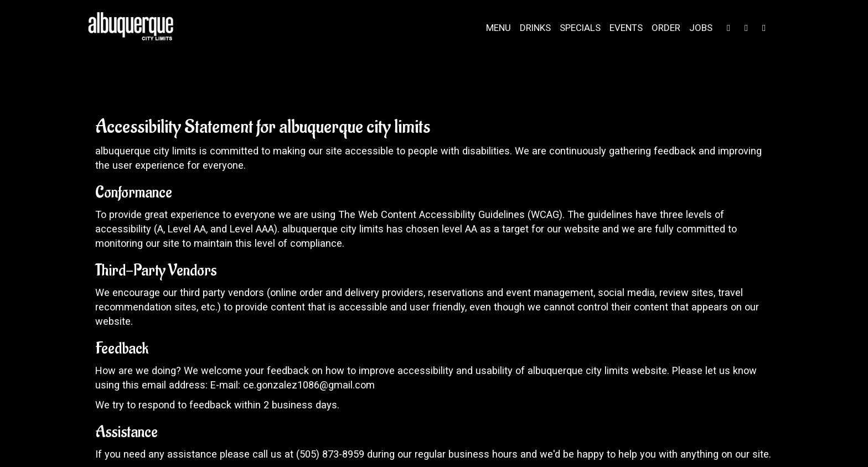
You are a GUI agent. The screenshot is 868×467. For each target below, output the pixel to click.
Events (626, 28)
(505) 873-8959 (330, 454)
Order (666, 28)
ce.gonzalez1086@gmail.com (309, 385)
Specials (580, 28)
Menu (498, 28)
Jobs (701, 28)
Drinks (535, 28)
